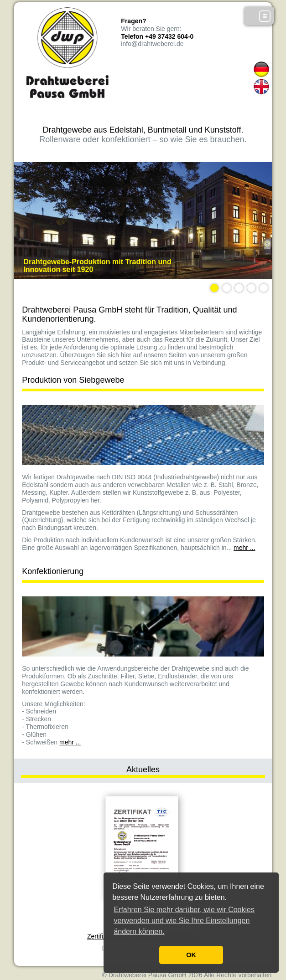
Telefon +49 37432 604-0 (157, 36)
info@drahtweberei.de (152, 44)
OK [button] (191, 955)
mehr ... (244, 548)
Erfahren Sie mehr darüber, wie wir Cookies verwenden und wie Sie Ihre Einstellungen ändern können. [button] (184, 921)
